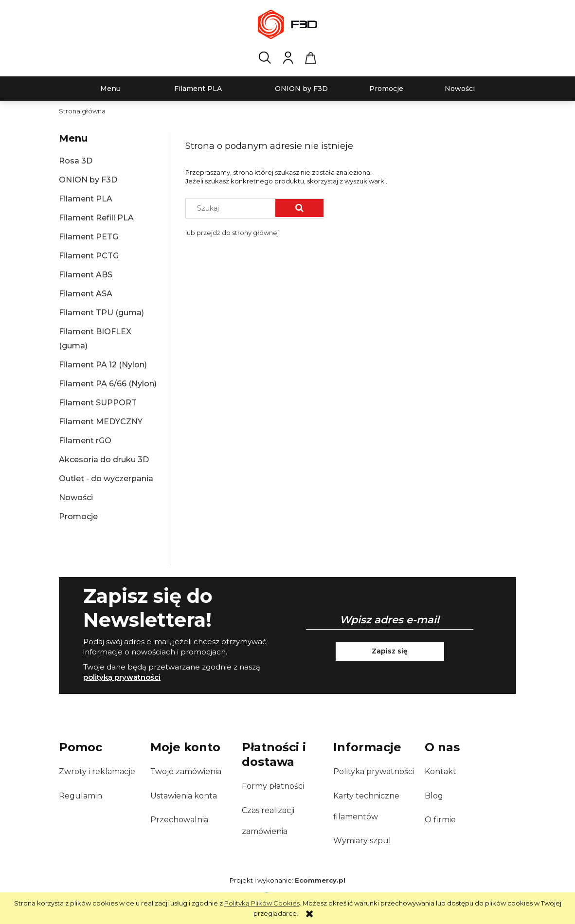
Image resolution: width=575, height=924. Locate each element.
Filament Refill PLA (96, 218)
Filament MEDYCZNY (101, 422)
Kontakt (440, 771)
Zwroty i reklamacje (97, 771)
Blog (434, 796)
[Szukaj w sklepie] (233, 208)
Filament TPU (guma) (101, 313)
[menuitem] (110, 89)
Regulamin (81, 796)
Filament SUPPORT (98, 403)
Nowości (76, 498)
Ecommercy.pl (320, 880)
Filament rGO (85, 441)
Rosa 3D (76, 161)
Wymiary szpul (362, 841)
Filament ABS (86, 275)
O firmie (440, 820)
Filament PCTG (89, 256)
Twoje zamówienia (186, 771)
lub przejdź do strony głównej (232, 233)
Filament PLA (86, 199)
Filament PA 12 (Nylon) (103, 365)
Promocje (78, 516)
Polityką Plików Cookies (262, 903)
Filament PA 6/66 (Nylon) (108, 384)
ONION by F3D (88, 180)
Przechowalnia (179, 820)
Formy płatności (273, 786)
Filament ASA (86, 294)
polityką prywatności (122, 677)
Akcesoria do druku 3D (104, 460)
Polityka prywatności (374, 771)
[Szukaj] (299, 208)
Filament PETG (89, 237)
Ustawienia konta (184, 796)
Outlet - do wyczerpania (106, 479)
